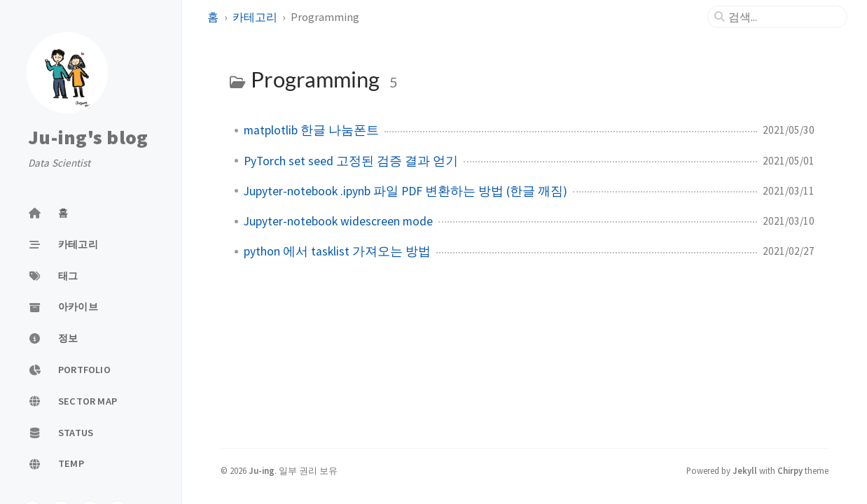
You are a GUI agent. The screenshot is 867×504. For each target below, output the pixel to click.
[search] (783, 17)
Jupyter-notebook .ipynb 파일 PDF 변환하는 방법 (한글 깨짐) (405, 191)
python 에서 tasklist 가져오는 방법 (337, 251)
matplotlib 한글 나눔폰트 (311, 130)
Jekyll (745, 470)
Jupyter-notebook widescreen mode (338, 221)
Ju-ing (262, 470)
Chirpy (790, 470)
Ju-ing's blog (88, 137)
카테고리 (255, 17)
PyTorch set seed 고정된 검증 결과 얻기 (351, 161)
